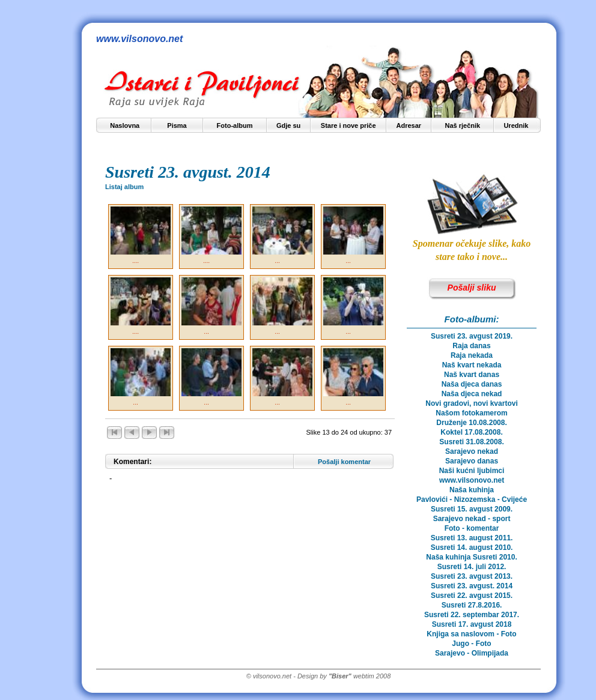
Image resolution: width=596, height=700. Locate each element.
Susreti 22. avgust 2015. (472, 596)
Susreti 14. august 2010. (472, 548)
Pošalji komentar (344, 462)
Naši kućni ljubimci (472, 471)
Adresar (409, 125)
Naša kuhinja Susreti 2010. (471, 557)
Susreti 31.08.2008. (471, 442)
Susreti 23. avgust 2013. (472, 576)
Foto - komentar (472, 528)
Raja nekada (472, 355)
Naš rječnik (463, 125)
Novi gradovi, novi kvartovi (471, 403)
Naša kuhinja (472, 490)
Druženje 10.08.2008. (471, 423)
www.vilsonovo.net (472, 480)
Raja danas (471, 346)
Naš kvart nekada (472, 365)
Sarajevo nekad (472, 451)
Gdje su (288, 125)
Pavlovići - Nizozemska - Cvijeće (472, 499)
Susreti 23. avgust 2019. (472, 336)
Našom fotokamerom (471, 413)
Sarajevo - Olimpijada (472, 653)
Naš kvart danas (472, 375)
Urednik (516, 125)
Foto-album (235, 125)
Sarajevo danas (472, 461)
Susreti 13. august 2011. (472, 538)
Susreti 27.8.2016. (472, 605)
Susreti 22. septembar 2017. (472, 615)
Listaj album (124, 187)
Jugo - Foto (471, 644)
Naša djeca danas (472, 384)
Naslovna (125, 125)
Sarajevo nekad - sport (472, 519)
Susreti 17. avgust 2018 (472, 624)
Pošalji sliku (472, 288)
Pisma (177, 125)
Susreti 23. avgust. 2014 (472, 586)
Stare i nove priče (348, 125)
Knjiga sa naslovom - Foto (471, 634)
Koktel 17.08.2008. (471, 432)
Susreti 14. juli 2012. (472, 567)
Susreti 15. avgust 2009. (472, 509)
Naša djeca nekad (472, 394)
